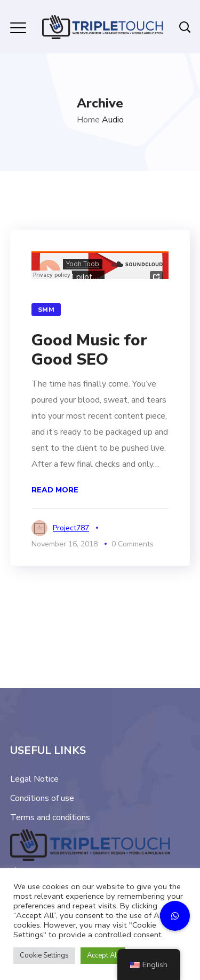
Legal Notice (34, 779)
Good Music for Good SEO (89, 350)
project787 (71, 528)
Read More (55, 490)
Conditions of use (42, 798)
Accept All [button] (103, 955)
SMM (46, 310)
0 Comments (133, 544)
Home (88, 120)
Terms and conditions (50, 817)
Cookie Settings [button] (44, 955)
